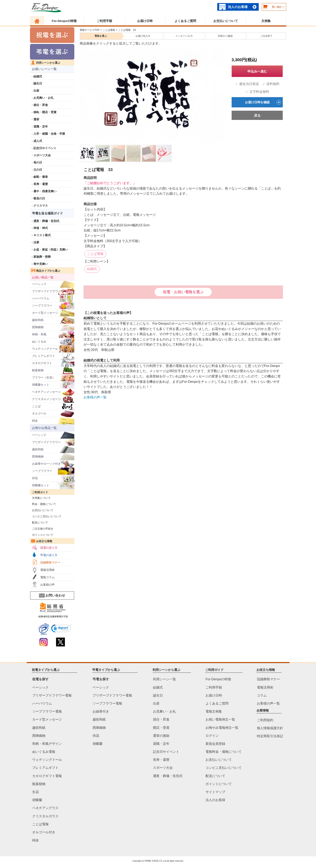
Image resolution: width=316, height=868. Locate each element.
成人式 (38, 141)
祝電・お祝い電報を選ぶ (183, 292)
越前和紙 (38, 320)
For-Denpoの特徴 (64, 21)
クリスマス (41, 206)
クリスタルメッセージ (46, 399)
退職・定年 (41, 126)
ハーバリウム (41, 298)
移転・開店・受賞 (45, 112)
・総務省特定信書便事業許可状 (52, 616)
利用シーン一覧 (164, 679)
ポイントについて (42, 535)
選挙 (36, 119)
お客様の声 (47, 585)
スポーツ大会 (42, 155)
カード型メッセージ (45, 313)
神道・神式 (41, 228)
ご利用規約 (265, 720)
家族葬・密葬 (42, 257)
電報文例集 (214, 712)
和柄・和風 (39, 334)
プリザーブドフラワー (46, 291)
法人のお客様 (238, 7)
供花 (35, 478)
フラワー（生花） (44, 377)
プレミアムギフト (44, 356)
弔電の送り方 (49, 555)
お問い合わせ (52, 596)
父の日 (38, 170)
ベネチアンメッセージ (46, 392)
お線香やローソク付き (46, 464)
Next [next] (221, 92)
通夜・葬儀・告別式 (46, 221)
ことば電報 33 (127, 30)
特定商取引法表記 (270, 736)
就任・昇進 (41, 105)
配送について (39, 523)
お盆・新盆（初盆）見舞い (51, 249)
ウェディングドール (45, 349)
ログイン (212, 736)
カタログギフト (42, 363)
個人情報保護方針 (270, 728)
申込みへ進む (257, 71)
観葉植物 (38, 370)
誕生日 (38, 83)
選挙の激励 (161, 736)
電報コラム (47, 577)
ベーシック (39, 284)
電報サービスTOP (90, 30)
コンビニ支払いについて (46, 516)
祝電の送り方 (49, 548)
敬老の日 (39, 198)
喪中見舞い (41, 264)
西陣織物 (38, 327)
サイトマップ (215, 792)
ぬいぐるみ (39, 341)
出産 (36, 91)
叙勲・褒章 (41, 177)
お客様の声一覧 (95, 397)
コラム (262, 695)
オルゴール (39, 413)
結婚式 (38, 76)
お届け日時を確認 (263, 102)
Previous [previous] (82, 92)
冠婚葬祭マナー (50, 562)
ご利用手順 (104, 21)
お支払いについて (226, 21)
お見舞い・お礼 (44, 98)
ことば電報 (109, 30)
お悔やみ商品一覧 (44, 428)
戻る (257, 116)
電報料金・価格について (224, 752)
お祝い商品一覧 (43, 277)
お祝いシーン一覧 (44, 69)
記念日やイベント (45, 148)
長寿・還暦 (41, 184)
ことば (36, 406)
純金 (35, 421)
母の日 (38, 162)
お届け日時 (145, 21)
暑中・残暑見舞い (45, 191)
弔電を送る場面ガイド (47, 213)
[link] (61, 629)
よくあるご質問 (185, 21)
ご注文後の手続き (42, 529)
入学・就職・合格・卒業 (49, 134)
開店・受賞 (161, 728)
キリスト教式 (42, 235)
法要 (36, 242)
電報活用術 (47, 570)
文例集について (40, 498)
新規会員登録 (215, 744)
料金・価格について (43, 504)
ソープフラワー (42, 306)
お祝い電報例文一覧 (220, 720)
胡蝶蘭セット (41, 385)
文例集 (266, 21)
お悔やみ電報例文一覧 (222, 728)
